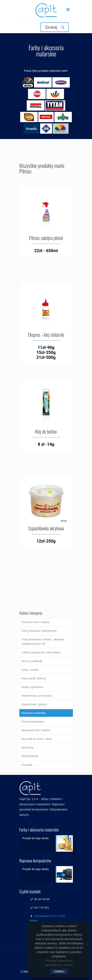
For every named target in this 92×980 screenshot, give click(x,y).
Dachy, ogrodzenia (32, 687)
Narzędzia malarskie (34, 713)
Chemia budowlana (33, 722)
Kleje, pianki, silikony (34, 678)
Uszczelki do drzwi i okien (37, 739)
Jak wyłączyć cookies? (59, 965)
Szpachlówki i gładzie (34, 704)
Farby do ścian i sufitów (36, 622)
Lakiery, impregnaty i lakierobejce (41, 652)
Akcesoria (27, 748)
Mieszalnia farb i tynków (36, 730)
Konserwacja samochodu (37, 696)
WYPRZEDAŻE (30, 756)
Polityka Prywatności (59, 961)
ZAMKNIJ (59, 972)
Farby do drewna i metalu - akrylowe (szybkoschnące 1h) (43, 642)
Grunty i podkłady (32, 661)
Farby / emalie (30, 670)
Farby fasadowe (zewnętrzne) (39, 631)
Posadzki (27, 765)
